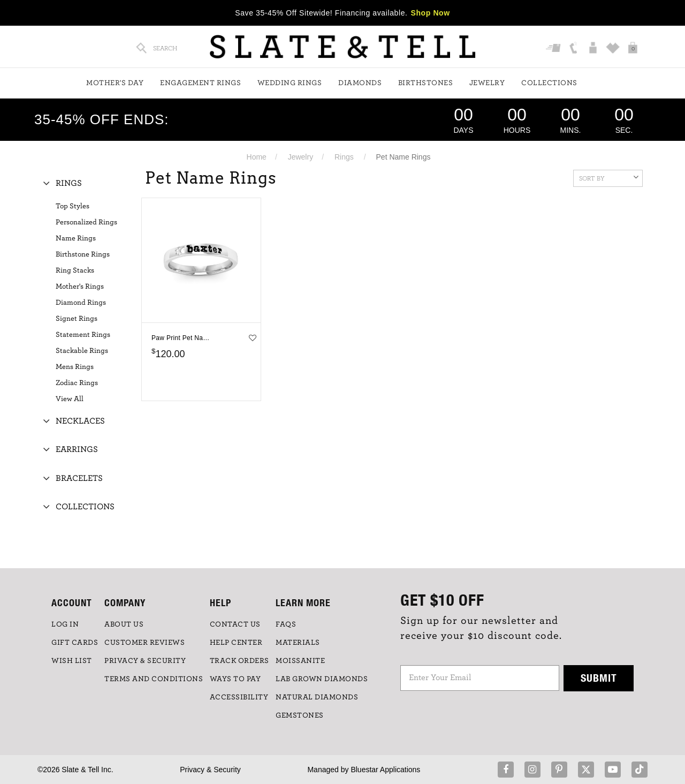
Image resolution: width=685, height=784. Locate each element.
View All (70, 399)
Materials (298, 643)
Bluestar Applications (385, 770)
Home (257, 157)
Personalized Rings (86, 222)
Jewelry (487, 83)
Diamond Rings (81, 303)
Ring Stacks (75, 270)
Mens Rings (75, 367)
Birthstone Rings (83, 254)
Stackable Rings (82, 351)
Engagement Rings (200, 83)
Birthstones (426, 83)
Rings (344, 157)
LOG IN (65, 624)
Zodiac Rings (77, 383)
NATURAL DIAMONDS (317, 697)
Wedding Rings (290, 83)
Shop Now (431, 13)
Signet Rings (77, 319)
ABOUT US (124, 624)
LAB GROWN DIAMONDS (322, 679)
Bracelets (79, 478)
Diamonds (360, 83)
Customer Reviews (144, 643)
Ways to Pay (235, 679)
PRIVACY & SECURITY (145, 661)
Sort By (609, 177)
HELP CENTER (236, 643)
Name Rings (76, 238)
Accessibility (239, 697)
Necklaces (80, 421)
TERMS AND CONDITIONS (154, 679)
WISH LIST (72, 661)
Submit (599, 678)
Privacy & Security (210, 770)
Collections (549, 83)
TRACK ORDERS (239, 661)
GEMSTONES (300, 715)
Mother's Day (115, 83)
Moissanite (300, 661)
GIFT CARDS (75, 643)
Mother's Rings (80, 287)
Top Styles (73, 206)
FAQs (286, 624)
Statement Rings (83, 335)
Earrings (77, 449)
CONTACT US (235, 624)
